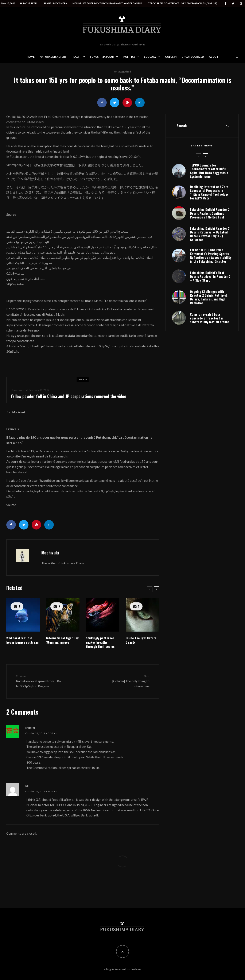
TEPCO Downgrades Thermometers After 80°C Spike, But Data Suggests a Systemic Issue (209, 189)
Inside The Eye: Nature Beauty (141, 640)
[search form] (198, 144)
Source (11, 214)
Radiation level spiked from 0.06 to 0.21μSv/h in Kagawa (39, 681)
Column (171, 57)
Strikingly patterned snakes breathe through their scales (100, 642)
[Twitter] (233, 3)
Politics (129, 57)
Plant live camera (55, 3)
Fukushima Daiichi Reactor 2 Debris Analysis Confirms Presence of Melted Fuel (210, 232)
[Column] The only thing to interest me (126, 681)
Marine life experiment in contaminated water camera (108, 3)
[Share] (102, 103)
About (214, 57)
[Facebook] (226, 3)
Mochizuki (50, 553)
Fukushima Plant (102, 57)
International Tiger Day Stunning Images (62, 640)
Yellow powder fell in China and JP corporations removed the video (69, 396)
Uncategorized (193, 57)
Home (31, 57)
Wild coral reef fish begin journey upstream (23, 640)
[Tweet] (115, 103)
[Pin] (127, 103)
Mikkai (30, 728)
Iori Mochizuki (16, 412)
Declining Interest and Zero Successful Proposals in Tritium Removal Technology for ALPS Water (209, 210)
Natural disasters (53, 57)
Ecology (150, 57)
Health (77, 57)
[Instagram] (241, 3)
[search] (227, 144)
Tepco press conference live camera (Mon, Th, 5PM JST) (183, 3)
